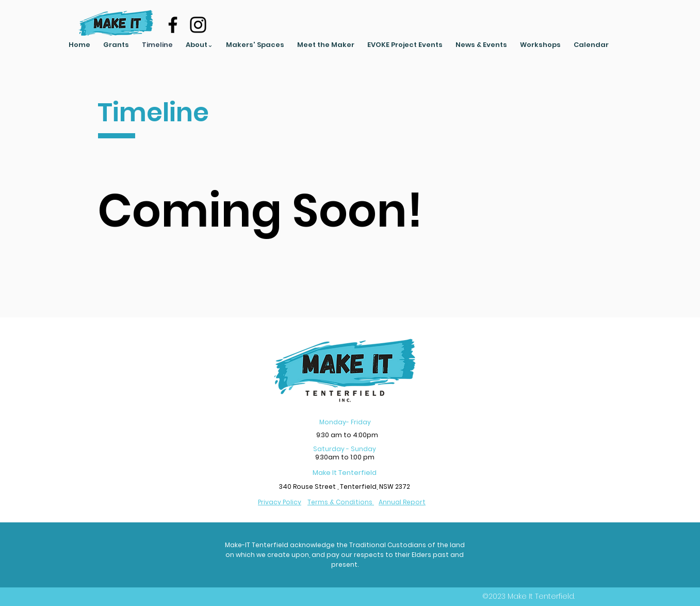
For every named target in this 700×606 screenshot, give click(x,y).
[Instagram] (198, 25)
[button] (200, 45)
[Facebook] (173, 25)
